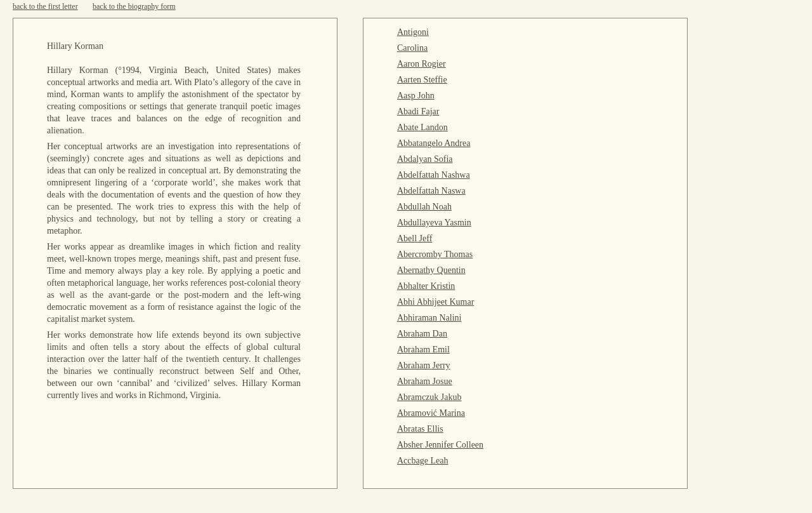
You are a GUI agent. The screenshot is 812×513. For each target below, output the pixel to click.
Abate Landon (422, 127)
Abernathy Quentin (431, 270)
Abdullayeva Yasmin (434, 223)
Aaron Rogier (422, 64)
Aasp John (416, 96)
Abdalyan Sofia (425, 159)
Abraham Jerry (424, 365)
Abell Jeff (415, 238)
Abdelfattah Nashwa (434, 175)
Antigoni (413, 32)
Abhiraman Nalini (429, 318)
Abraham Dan (422, 334)
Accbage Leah (422, 461)
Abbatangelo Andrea (434, 143)
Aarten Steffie (422, 80)
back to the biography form (134, 6)
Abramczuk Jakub (429, 397)
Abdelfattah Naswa (431, 191)
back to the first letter (45, 6)
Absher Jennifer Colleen (440, 445)
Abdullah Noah (424, 207)
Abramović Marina (431, 413)
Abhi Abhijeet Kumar (435, 302)
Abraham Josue (425, 381)
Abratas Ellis (420, 429)
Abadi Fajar (418, 111)
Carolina (412, 48)
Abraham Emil (423, 350)
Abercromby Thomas (435, 254)
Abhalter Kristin (426, 286)
